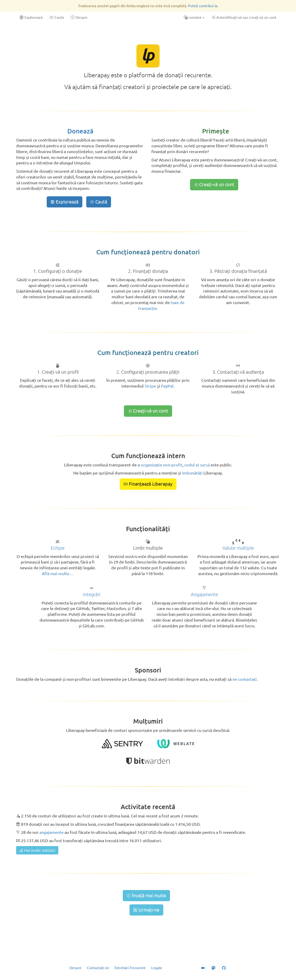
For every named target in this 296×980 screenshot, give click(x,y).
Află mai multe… (58, 573)
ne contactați (245, 679)
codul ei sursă (197, 465)
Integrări (92, 594)
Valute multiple (238, 548)
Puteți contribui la (203, 6)
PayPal (167, 386)
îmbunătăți (192, 473)
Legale (157, 968)
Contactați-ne (98, 968)
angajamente (51, 832)
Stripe (150, 386)
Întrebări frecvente (130, 968)
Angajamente (204, 594)
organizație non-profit (162, 465)
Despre (76, 968)
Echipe (58, 548)
